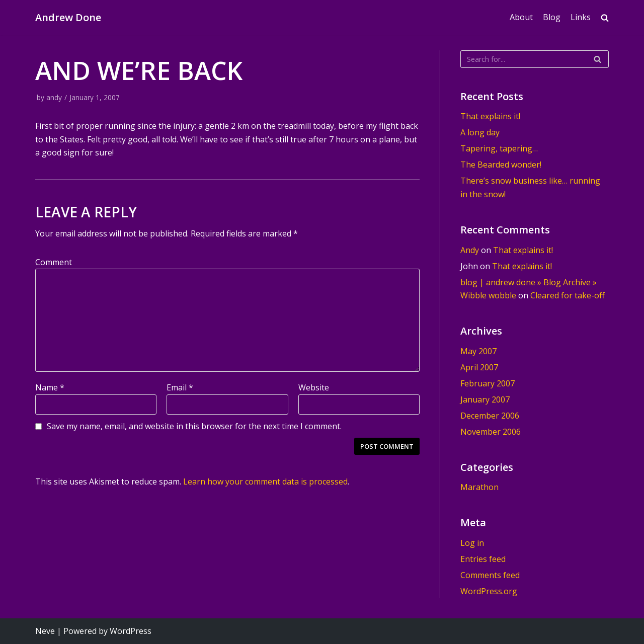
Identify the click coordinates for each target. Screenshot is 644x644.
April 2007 (479, 367)
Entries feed (483, 559)
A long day (480, 132)
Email (180, 387)
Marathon (479, 487)
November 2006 (491, 432)
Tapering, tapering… (499, 148)
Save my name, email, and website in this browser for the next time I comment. (194, 426)
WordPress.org (489, 591)
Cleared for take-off (568, 295)
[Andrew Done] (68, 18)
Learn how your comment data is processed (265, 481)
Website (314, 387)
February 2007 (488, 383)
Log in (472, 543)
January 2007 (485, 399)
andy (54, 97)
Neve (45, 631)
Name (50, 387)
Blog (552, 17)
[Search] (535, 59)
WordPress (131, 631)
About (521, 17)
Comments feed (490, 575)
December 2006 (490, 416)
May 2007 (478, 351)
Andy (470, 250)
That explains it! (490, 116)
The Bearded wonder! (501, 165)
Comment (54, 262)
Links (581, 17)
